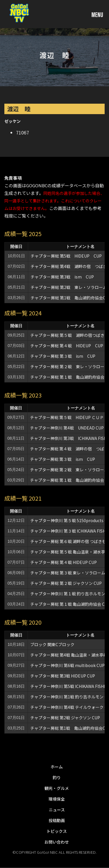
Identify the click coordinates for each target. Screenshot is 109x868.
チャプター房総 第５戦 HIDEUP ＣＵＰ (67, 417)
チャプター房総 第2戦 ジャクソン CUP (65, 718)
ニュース (57, 810)
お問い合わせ (57, 842)
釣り (57, 777)
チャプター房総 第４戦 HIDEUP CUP (67, 346)
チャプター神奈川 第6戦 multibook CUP (67, 665)
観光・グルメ (57, 788)
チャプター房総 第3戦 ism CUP (62, 277)
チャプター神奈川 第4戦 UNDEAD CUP (67, 428)
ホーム (57, 767)
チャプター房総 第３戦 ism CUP (63, 356)
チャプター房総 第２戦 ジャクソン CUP (66, 583)
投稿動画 (57, 820)
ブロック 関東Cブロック (52, 644)
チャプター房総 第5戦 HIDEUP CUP (66, 256)
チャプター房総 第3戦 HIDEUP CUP (63, 676)
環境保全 (57, 799)
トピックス (57, 831)
